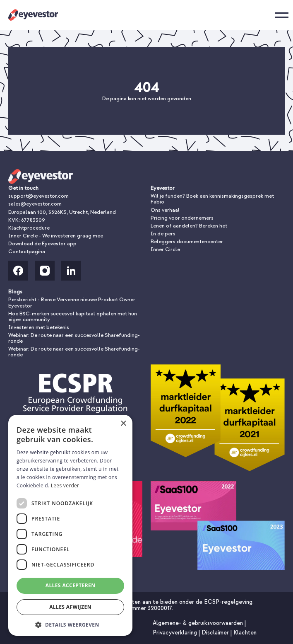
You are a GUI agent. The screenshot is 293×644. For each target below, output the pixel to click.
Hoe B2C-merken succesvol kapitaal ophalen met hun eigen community (73, 317)
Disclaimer (216, 633)
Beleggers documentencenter (187, 242)
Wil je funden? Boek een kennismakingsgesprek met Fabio (212, 199)
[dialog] (70, 525)
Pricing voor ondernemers (182, 218)
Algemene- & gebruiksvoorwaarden (199, 623)
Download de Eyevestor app (42, 244)
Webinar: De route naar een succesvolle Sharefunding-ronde (74, 338)
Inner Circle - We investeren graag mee (56, 236)
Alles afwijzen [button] (70, 607)
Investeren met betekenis (39, 327)
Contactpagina (27, 252)
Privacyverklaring (176, 633)
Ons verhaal (165, 210)
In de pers (163, 234)
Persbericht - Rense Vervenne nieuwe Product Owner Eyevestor (72, 303)
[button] (70, 624)
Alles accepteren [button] (71, 585)
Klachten (245, 633)
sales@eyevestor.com (35, 204)
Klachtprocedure (29, 228)
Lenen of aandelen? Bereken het (189, 226)
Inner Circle (165, 249)
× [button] (123, 424)
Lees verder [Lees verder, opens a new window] (65, 485)
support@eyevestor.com (38, 196)
